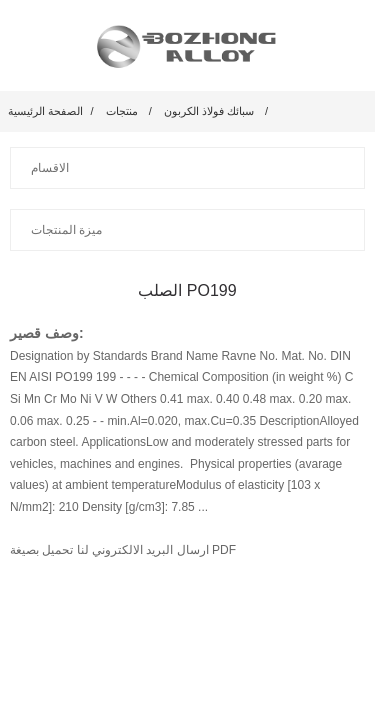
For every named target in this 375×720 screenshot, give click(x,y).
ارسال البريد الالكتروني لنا (140, 550)
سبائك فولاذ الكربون (209, 111)
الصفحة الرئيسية (45, 111)
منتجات (122, 111)
